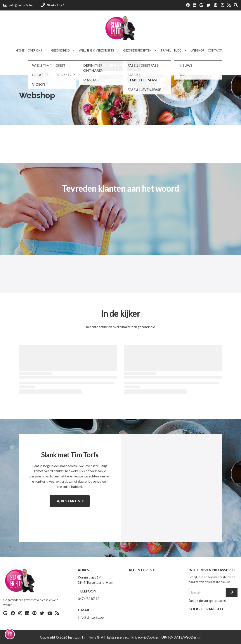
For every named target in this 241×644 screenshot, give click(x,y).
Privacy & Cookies (145, 637)
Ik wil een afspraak (116, 65)
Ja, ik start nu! (70, 501)
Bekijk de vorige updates (207, 600)
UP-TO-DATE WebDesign (181, 637)
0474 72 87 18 (89, 598)
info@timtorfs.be (91, 617)
